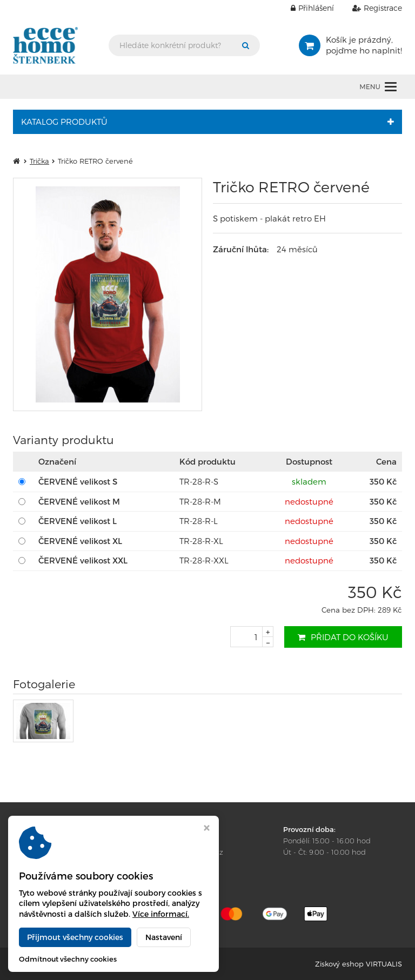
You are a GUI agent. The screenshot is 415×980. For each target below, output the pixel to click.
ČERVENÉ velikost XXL (83, 560)
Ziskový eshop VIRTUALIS (359, 964)
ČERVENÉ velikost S (78, 481)
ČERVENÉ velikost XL (80, 541)
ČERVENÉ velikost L (78, 521)
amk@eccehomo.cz (189, 852)
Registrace (369, 8)
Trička (39, 161)
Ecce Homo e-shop (112, 964)
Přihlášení (304, 8)
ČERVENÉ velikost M (79, 501)
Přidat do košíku (343, 637)
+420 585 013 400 (184, 841)
